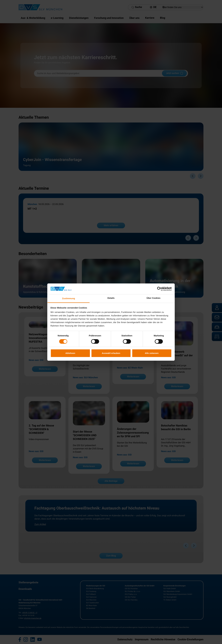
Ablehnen (70, 353)
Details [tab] (111, 298)
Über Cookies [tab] (153, 298)
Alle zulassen (152, 353)
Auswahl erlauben (111, 353)
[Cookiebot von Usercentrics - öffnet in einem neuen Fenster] (159, 289)
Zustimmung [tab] (69, 299)
